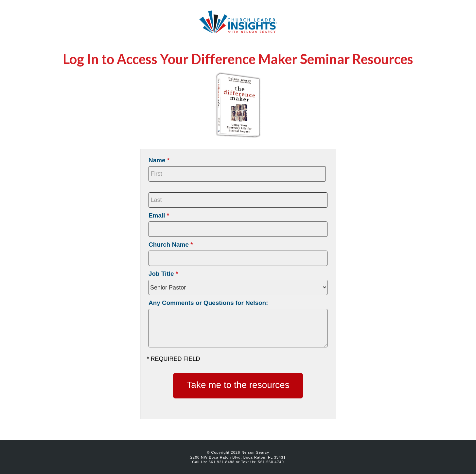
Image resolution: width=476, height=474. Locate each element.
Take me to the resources (238, 385)
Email (159, 215)
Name (159, 160)
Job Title (163, 274)
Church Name (171, 245)
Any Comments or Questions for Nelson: (208, 303)
